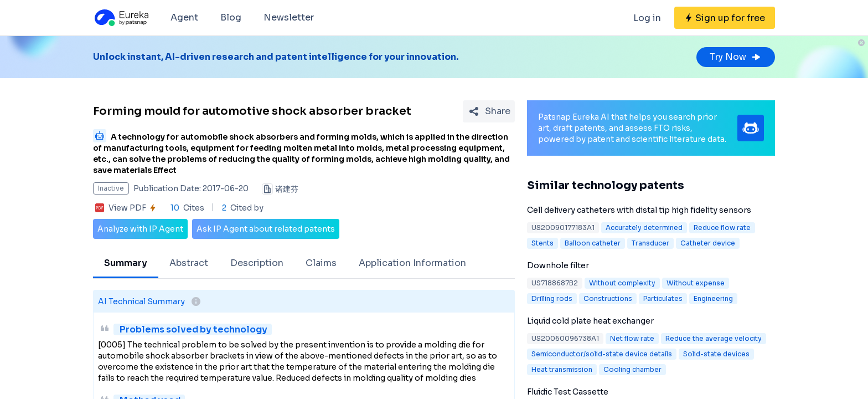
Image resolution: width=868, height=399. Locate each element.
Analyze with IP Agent (140, 229)
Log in (647, 18)
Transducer (650, 243)
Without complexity (622, 283)
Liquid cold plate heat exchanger (590, 321)
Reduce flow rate (722, 227)
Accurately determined (644, 227)
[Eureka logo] (121, 18)
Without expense (696, 283)
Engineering (713, 298)
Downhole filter (558, 265)
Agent (184, 17)
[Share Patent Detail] (489, 111)
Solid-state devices (716, 354)
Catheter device (708, 243)
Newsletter (289, 17)
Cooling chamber (632, 369)
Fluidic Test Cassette (568, 392)
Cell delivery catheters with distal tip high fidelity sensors (639, 210)
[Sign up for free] (725, 18)
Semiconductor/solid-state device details (602, 354)
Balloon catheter (593, 243)
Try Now (736, 57)
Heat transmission (562, 369)
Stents (542, 243)
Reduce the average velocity (714, 338)
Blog (231, 17)
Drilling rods (552, 298)
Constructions (608, 298)
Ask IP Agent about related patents (266, 229)
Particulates (663, 298)
